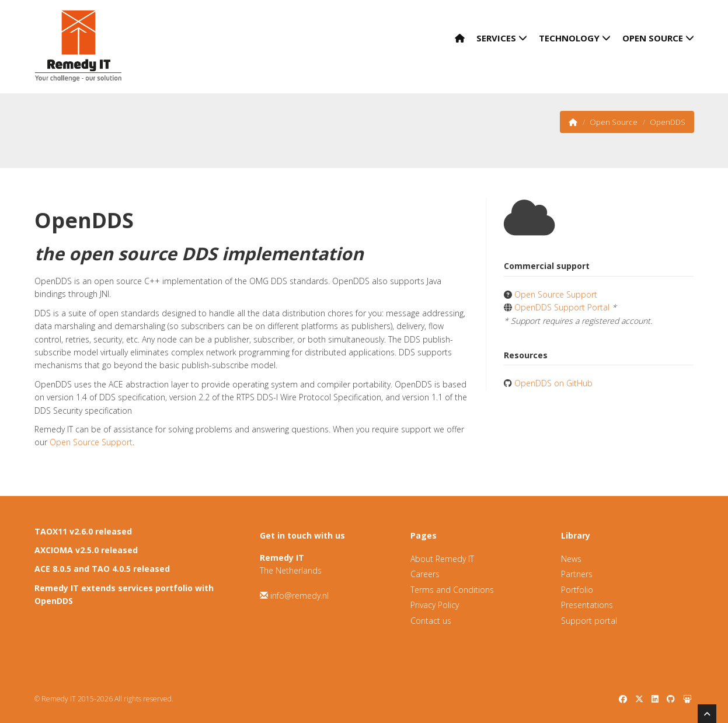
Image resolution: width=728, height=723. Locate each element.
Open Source (658, 38)
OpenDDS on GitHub (553, 383)
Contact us (431, 621)
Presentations (587, 605)
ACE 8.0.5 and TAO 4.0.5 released (102, 569)
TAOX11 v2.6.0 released (83, 531)
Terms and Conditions (452, 590)
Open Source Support (91, 442)
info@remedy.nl (299, 595)
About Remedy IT (442, 559)
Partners (577, 574)
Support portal (589, 621)
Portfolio (577, 590)
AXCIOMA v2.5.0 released (86, 550)
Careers (425, 574)
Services (502, 38)
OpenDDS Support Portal (562, 307)
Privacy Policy (435, 605)
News (571, 559)
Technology (575, 38)
